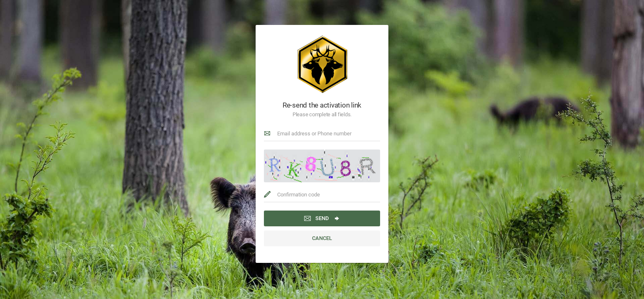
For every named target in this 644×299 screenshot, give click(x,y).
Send (322, 218)
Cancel (322, 238)
